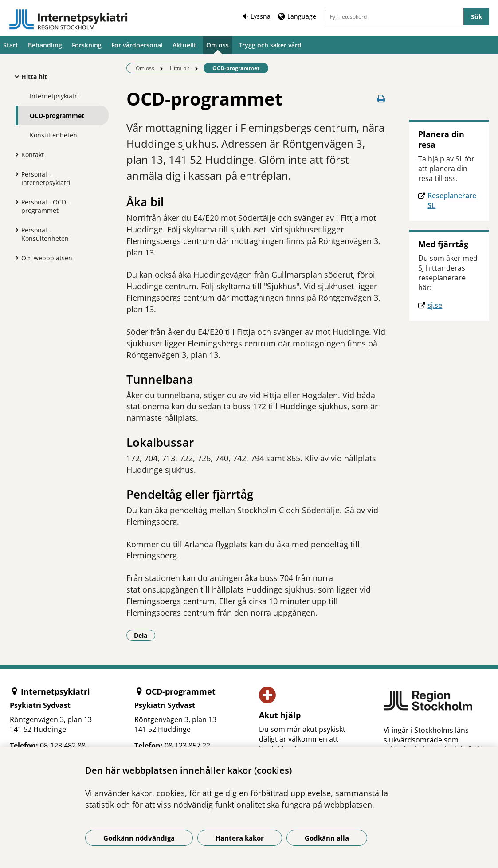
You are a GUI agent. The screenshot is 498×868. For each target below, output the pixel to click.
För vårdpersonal (137, 45)
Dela (145, 635)
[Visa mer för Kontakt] (15, 154)
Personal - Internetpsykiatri (46, 178)
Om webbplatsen (47, 258)
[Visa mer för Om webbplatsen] (15, 258)
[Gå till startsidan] (68, 20)
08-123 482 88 (63, 746)
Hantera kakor (240, 838)
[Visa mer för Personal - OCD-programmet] (15, 202)
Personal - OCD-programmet (45, 206)
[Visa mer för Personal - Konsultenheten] (15, 230)
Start (11, 45)
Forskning (87, 45)
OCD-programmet (57, 116)
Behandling (45, 45)
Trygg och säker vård (270, 45)
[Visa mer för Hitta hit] (15, 76)
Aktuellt (184, 45)
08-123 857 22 (187, 746)
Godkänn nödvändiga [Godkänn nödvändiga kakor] (139, 838)
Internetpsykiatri (54, 96)
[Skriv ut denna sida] (381, 99)
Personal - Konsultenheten (45, 234)
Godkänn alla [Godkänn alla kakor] (327, 838)
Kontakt (33, 155)
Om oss (218, 45)
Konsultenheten (53, 135)
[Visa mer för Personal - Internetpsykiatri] (15, 174)
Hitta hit (34, 77)
